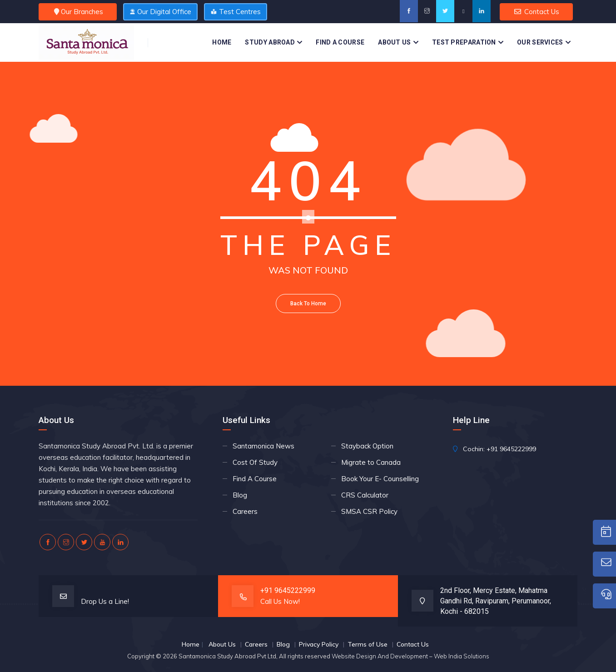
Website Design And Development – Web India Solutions (410, 656)
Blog (240, 495)
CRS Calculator (365, 495)
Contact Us (536, 12)
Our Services (540, 42)
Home (222, 42)
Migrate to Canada (371, 462)
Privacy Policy (319, 644)
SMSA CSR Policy (369, 511)
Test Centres (236, 12)
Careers (245, 511)
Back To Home (308, 304)
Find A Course (340, 42)
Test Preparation (464, 42)
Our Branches (78, 12)
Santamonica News (263, 446)
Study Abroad (270, 42)
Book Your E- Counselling (380, 479)
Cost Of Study (255, 462)
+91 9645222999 (511, 449)
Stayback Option (367, 446)
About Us (394, 42)
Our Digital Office (160, 12)
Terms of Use (368, 644)
